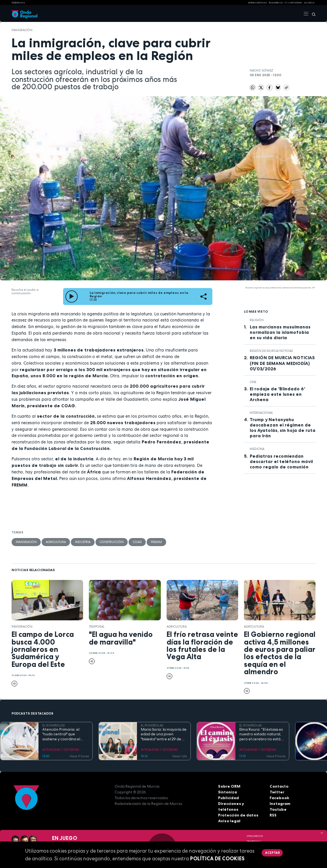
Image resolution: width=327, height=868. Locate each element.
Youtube (278, 809)
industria (83, 542)
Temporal (97, 626)
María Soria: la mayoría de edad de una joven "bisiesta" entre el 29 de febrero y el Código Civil (164, 735)
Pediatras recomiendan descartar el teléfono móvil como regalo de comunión (281, 461)
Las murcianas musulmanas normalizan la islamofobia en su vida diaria (280, 332)
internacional (261, 413)
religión (257, 320)
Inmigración (22, 30)
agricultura (56, 542)
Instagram (280, 804)
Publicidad (229, 798)
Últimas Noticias (258, 3)
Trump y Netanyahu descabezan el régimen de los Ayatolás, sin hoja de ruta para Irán (283, 428)
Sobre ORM (229, 786)
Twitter (277, 792)
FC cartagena (293, 3)
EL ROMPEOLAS (53, 725)
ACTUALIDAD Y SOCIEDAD (61, 750)
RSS (273, 815)
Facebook (279, 798)
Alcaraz (309, 3)
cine (253, 382)
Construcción (112, 542)
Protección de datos (238, 815)
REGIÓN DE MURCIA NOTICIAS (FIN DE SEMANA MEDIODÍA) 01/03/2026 (282, 363)
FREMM (156, 542)
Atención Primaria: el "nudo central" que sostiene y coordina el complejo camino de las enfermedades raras (63, 735)
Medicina (257, 449)
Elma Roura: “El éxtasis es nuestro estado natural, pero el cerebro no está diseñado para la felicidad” (262, 735)
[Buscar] (312, 14)
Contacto (279, 786)
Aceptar (272, 853)
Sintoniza (228, 792)
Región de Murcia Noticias (271, 351)
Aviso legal (229, 821)
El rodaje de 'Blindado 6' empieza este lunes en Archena (277, 394)
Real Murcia (276, 3)
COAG (137, 542)
